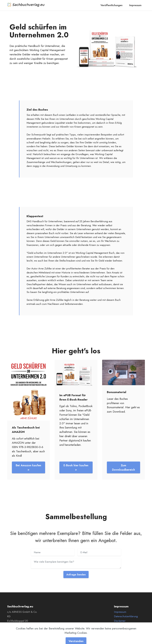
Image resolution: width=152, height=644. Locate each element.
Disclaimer (120, 621)
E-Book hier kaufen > (76, 467)
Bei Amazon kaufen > (28, 467)
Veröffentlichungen (111, 5)
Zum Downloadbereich (123, 467)
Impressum (135, 5)
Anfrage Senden (76, 574)
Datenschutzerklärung (126, 616)
